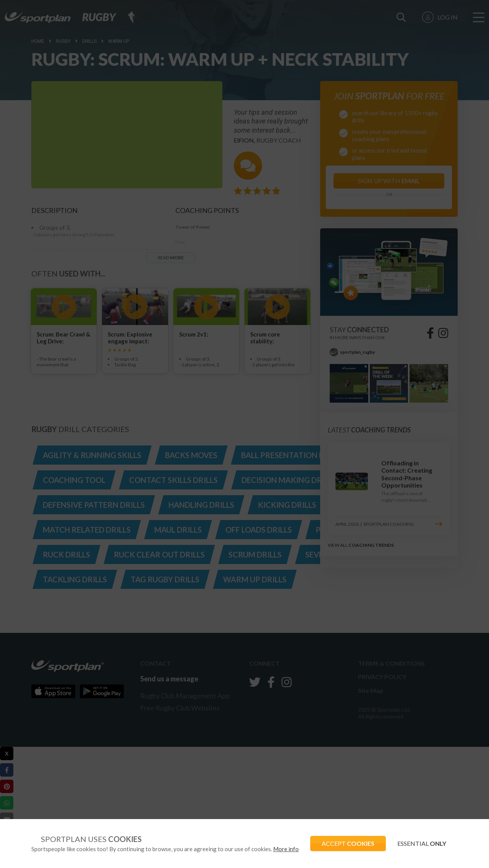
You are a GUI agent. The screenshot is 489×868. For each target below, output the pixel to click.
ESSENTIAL (422, 843)
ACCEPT (348, 843)
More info (286, 849)
